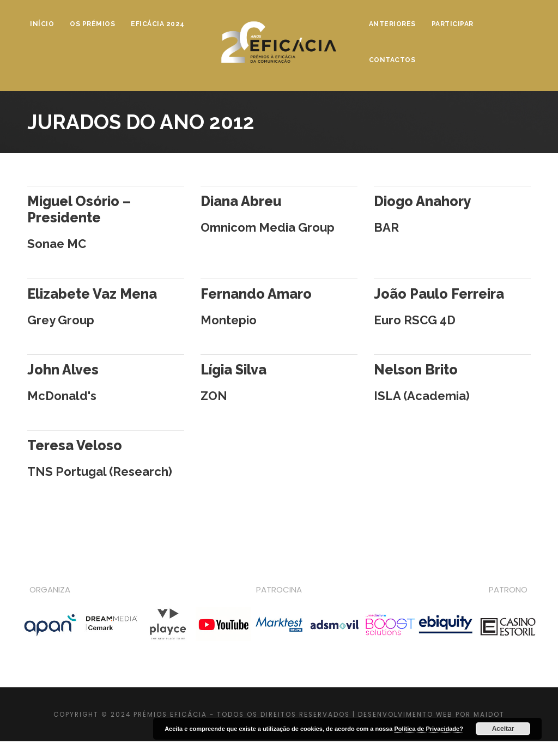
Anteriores (392, 24)
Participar (453, 24)
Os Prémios (92, 24)
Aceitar (503, 729)
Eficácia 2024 (158, 24)
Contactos (392, 60)
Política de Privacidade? (429, 729)
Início (42, 24)
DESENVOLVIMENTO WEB (405, 715)
